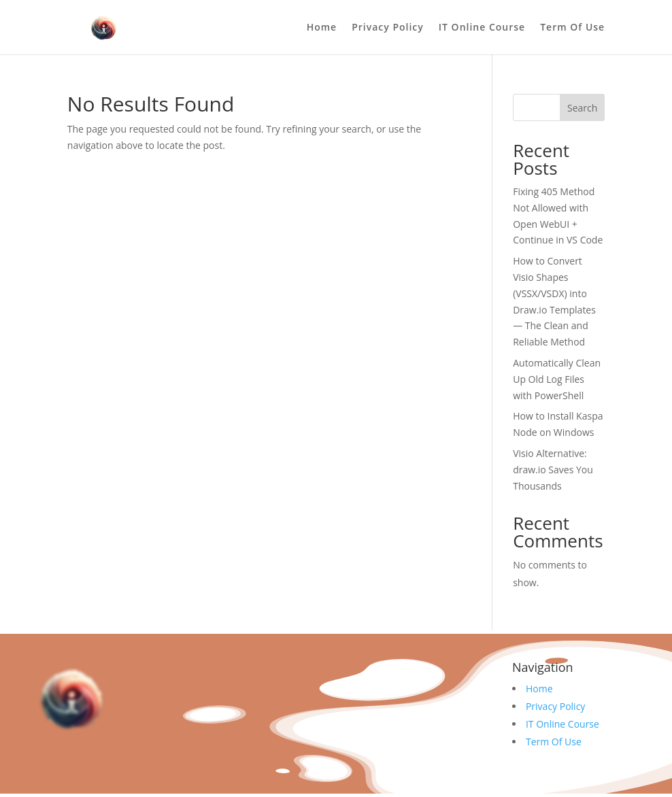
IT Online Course (482, 28)
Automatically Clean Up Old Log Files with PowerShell (557, 379)
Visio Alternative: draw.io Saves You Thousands (553, 470)
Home (322, 28)
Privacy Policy (388, 28)
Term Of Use (572, 28)
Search (582, 108)
